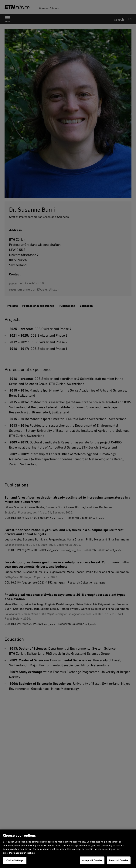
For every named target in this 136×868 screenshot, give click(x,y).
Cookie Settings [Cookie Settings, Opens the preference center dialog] (15, 860)
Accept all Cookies (92, 860)
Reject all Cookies (119, 860)
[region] (68, 849)
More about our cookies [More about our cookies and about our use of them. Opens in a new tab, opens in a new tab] (22, 853)
